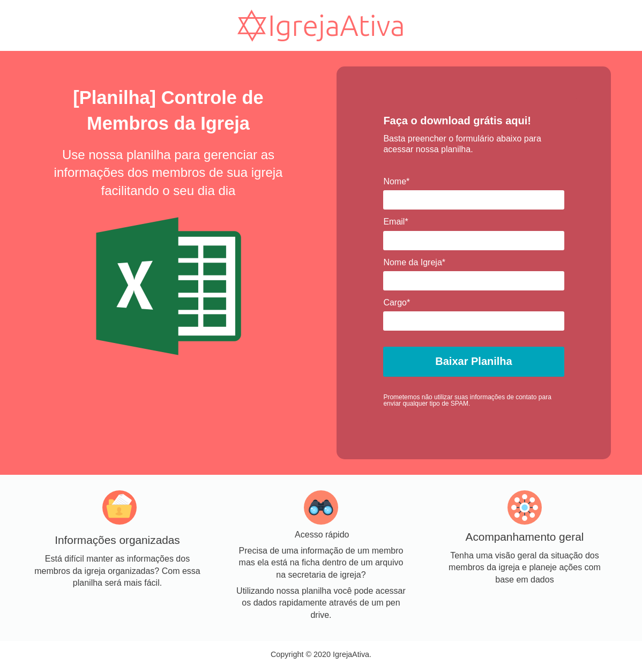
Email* (395, 222)
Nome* (396, 181)
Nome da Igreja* (414, 262)
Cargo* (397, 303)
